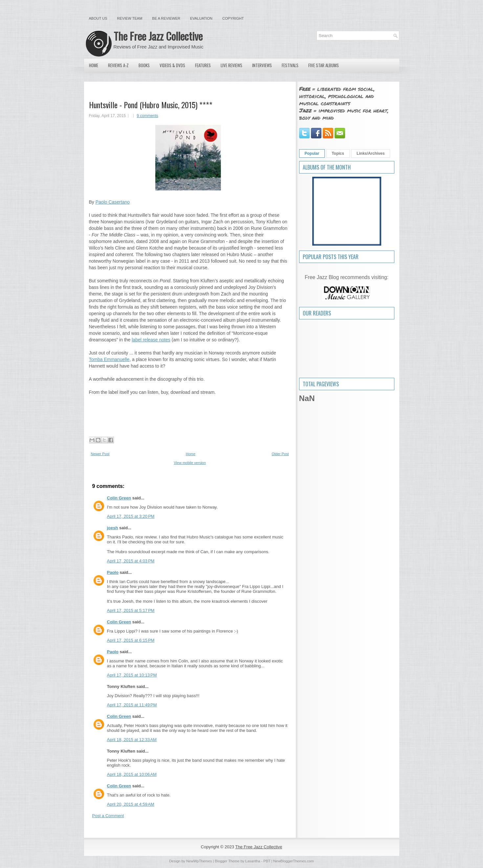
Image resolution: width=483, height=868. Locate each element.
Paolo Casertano (113, 202)
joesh (113, 528)
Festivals (290, 65)
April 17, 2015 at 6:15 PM (131, 640)
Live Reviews (231, 65)
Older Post (280, 454)
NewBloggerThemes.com (294, 861)
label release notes (151, 340)
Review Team (130, 18)
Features (203, 65)
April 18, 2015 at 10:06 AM (132, 774)
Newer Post (100, 454)
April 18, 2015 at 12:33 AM (132, 740)
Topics (338, 153)
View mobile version (190, 463)
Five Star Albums (324, 65)
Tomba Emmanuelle (109, 359)
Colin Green (119, 498)
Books (144, 65)
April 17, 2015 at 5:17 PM (131, 610)
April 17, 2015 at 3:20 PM (131, 516)
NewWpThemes (199, 861)
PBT (267, 861)
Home (94, 65)
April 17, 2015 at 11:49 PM (132, 705)
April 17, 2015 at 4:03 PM (131, 561)
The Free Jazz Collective (158, 36)
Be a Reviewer (166, 18)
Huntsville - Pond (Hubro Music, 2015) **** (151, 105)
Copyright (233, 18)
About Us (98, 18)
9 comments (147, 116)
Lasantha (253, 861)
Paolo (113, 572)
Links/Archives (371, 153)
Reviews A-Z (118, 65)
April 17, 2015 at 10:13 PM (132, 675)
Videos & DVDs (172, 65)
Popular (312, 153)
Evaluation (201, 18)
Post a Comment (108, 816)
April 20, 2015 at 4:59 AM (131, 804)
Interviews (262, 65)
